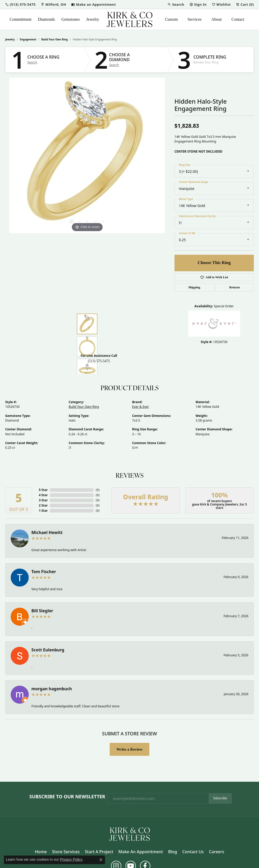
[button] (20, 4)
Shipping (194, 287)
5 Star (43, 490)
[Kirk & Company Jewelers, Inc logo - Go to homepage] (130, 19)
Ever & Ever (141, 407)
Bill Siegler (42, 611)
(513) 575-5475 (99, 361)
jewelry (10, 39)
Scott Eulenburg (48, 650)
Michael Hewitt (47, 532)
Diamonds (46, 19)
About (216, 19)
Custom (171, 19)
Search (32, 62)
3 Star (43, 500)
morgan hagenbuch (52, 689)
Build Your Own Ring (55, 39)
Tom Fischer (44, 572)
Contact (238, 19)
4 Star (43, 495)
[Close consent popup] (101, 860)
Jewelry (93, 19)
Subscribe (220, 798)
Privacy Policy (71, 859)
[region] (87, 155)
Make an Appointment (141, 852)
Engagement (28, 39)
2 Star (43, 505)
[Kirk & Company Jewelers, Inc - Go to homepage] (130, 834)
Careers (217, 852)
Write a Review (129, 749)
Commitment (20, 19)
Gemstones (71, 19)
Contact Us (193, 852)
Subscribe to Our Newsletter (67, 797)
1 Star (43, 511)
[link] (53, 4)
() (98, 490)
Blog (172, 852)
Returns (234, 287)
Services (194, 19)
